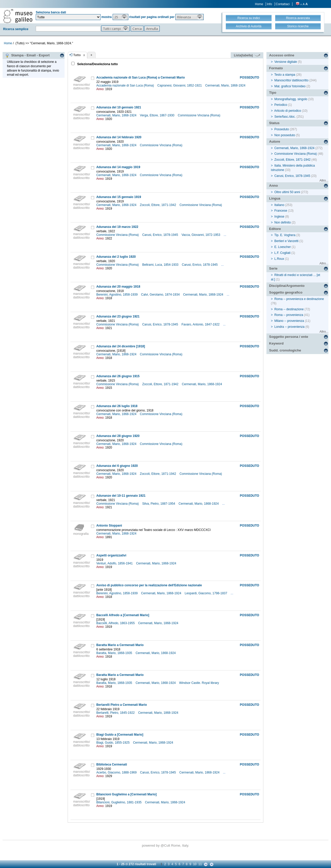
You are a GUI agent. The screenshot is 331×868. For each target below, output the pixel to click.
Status (274, 123)
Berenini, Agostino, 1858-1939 (117, 295)
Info (270, 4)
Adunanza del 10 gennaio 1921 (119, 107)
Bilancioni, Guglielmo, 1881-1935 (119, 802)
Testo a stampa (285, 75)
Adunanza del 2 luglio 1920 (116, 257)
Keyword (276, 343)
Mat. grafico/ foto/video (290, 86)
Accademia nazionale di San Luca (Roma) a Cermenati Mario (140, 78)
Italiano (279, 205)
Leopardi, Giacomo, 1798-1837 (206, 593)
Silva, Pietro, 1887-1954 (159, 504)
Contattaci (283, 4)
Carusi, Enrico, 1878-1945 (161, 235)
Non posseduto (285, 135)
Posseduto (282, 129)
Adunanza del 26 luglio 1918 (117, 406)
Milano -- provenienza (289, 321)
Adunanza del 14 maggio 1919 (118, 167)
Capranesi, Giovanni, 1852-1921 (180, 85)
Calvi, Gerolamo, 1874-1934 (161, 295)
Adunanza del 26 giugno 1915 (118, 376)
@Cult (166, 845)
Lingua (275, 198)
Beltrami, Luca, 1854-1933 (161, 265)
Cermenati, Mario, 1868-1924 (226, 85)
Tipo (273, 93)
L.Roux (279, 259)
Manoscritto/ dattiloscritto (292, 80)
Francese (281, 211)
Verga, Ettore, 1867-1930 (158, 115)
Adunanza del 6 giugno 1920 (117, 466)
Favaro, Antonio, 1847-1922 (201, 324)
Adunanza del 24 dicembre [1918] (120, 346)
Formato (276, 68)
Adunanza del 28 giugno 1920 (118, 436)
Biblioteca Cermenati (111, 764)
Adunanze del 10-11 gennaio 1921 (121, 496)
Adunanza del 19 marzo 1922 (117, 227)
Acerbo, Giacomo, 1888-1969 (117, 772)
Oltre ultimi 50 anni (287, 192)
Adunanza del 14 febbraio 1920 (119, 137)
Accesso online (282, 55)
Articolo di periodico (288, 111)
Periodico (281, 105)
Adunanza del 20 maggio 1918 (118, 287)
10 (195, 864)
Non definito (283, 222)
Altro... (324, 181)
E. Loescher (283, 247)
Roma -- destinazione (289, 309)
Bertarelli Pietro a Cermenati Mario (122, 705)
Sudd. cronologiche (285, 350)
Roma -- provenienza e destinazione (299, 299)
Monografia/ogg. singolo (291, 99)
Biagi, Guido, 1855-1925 (113, 743)
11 (200, 864)
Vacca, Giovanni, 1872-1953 (201, 235)
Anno (273, 186)
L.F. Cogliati (283, 253)
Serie (273, 268)
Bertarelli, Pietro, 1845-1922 (116, 713)
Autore (275, 141)
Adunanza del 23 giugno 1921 (118, 316)
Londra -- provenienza (289, 327)
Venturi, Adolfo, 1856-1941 (115, 563)
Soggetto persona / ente (289, 337)
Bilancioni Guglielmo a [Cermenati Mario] (126, 794)
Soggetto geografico (286, 292)
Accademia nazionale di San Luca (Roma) (125, 85)
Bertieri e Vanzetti (287, 241)
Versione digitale (286, 62)
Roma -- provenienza (289, 315)
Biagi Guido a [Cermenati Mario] (120, 735)
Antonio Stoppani (109, 526)
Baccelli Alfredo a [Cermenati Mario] (123, 615)
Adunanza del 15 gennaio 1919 (119, 197)
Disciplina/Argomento (287, 286)
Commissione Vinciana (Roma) (199, 115)
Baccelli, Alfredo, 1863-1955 (116, 623)
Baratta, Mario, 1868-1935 (115, 653)
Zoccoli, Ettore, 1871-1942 (158, 205)
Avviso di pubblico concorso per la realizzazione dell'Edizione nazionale (149, 585)
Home (259, 4)
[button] (120, 17)
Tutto (77, 55)
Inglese (279, 217)
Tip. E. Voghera (285, 235)
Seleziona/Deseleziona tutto (97, 64)
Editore (275, 229)
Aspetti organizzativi (111, 555)
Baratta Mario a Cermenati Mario (120, 645)
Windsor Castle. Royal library (200, 683)
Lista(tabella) (247, 55)
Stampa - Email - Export (27, 55)
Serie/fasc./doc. (285, 117)
